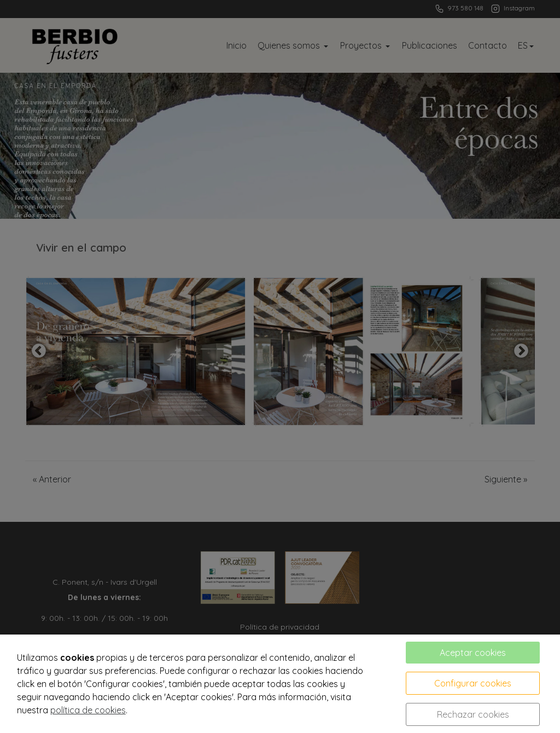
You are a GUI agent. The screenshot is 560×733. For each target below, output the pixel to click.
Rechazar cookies (473, 714)
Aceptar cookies (473, 653)
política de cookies (88, 710)
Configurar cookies (473, 683)
